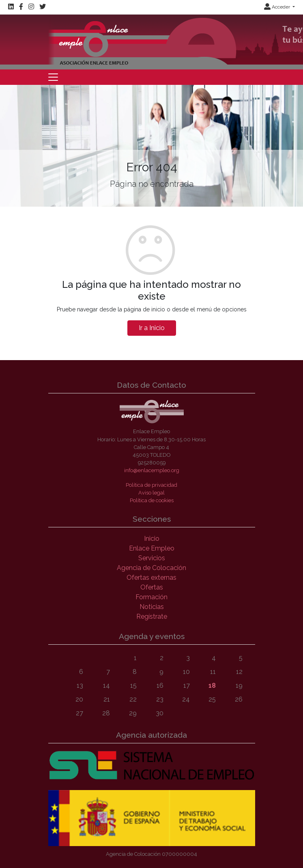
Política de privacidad (151, 485)
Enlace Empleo (152, 548)
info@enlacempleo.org (152, 470)
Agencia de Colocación (151, 568)
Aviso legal (151, 493)
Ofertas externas (151, 578)
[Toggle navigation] (53, 77)
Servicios (152, 558)
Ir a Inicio (152, 328)
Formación (151, 597)
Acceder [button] (278, 7)
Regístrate (152, 616)
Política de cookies (152, 500)
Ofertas (152, 587)
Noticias (152, 607)
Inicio (152, 539)
